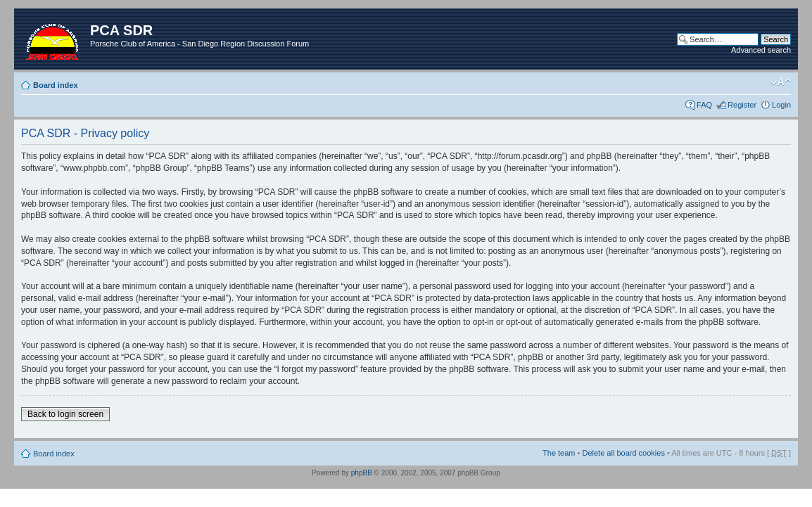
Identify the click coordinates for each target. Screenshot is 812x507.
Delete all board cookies (623, 453)
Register (742, 105)
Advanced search (761, 50)
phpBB (362, 473)
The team (559, 453)
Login (781, 105)
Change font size (781, 82)
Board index (56, 85)
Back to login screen (65, 414)
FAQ (704, 105)
